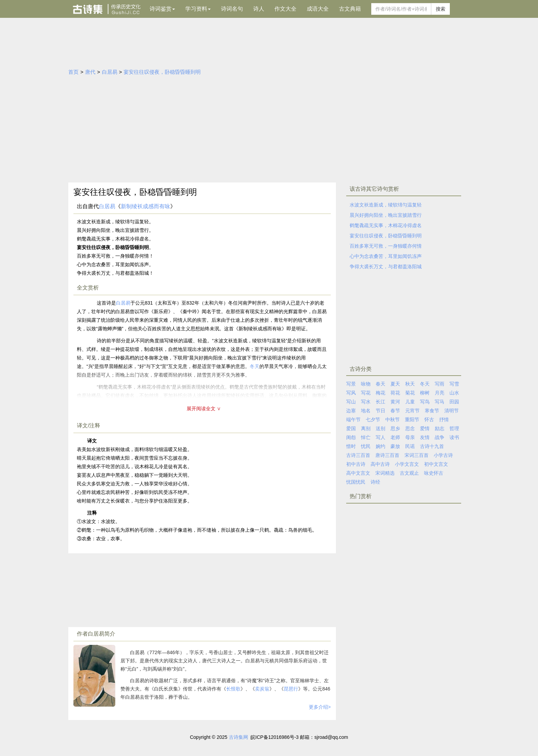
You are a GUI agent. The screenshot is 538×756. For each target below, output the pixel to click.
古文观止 (409, 473)
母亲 (410, 437)
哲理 (454, 428)
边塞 (351, 411)
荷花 (395, 393)
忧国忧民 (356, 482)
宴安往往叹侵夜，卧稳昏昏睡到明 (162, 72)
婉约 (381, 446)
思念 (410, 428)
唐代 (90, 72)
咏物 (366, 384)
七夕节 (373, 420)
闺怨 (351, 437)
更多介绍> (320, 707)
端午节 (353, 420)
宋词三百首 (417, 455)
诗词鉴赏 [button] (162, 9)
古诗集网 (238, 737)
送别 (381, 428)
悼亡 (366, 437)
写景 (351, 384)
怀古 (429, 420)
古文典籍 (350, 9)
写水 (366, 402)
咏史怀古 (434, 473)
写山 (351, 402)
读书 (454, 437)
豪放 (395, 446)
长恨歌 (233, 689)
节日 (381, 411)
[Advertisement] (269, 131)
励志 (440, 428)
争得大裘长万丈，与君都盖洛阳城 (386, 267)
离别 (366, 428)
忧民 (366, 446)
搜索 (441, 9)
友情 (425, 437)
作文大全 (285, 9)
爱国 (351, 428)
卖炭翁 (262, 689)
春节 (395, 411)
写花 (366, 393)
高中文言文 (358, 473)
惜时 (351, 446)
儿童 (410, 402)
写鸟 (425, 402)
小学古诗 (443, 455)
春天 (381, 384)
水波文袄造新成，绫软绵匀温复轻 (386, 205)
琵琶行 (291, 689)
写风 (351, 393)
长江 (381, 402)
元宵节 (412, 411)
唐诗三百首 (387, 455)
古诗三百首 (358, 455)
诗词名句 (232, 9)
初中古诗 (356, 464)
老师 (395, 437)
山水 (454, 393)
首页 (73, 72)
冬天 (425, 384)
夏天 (395, 384)
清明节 (452, 411)
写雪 (454, 384)
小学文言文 (407, 464)
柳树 (425, 393)
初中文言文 (436, 464)
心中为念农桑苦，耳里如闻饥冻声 (386, 256)
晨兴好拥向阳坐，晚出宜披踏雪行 (386, 215)
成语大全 (318, 9)
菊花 (410, 393)
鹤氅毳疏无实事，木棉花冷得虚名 (386, 225)
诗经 (375, 482)
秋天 (410, 384)
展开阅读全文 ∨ (204, 409)
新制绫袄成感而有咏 (145, 206)
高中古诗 (380, 464)
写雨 (440, 384)
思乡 (395, 428)
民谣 (410, 446)
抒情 (444, 420)
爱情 (425, 428)
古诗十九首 (432, 446)
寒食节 (432, 411)
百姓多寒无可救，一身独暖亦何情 (386, 246)
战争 (440, 437)
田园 (454, 402)
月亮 (440, 393)
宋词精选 (385, 473)
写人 (381, 437)
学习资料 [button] (198, 9)
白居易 (110, 72)
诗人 (259, 9)
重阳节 (412, 420)
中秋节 (393, 420)
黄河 (395, 402)
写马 (440, 402)
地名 (366, 411)
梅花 (381, 393)
